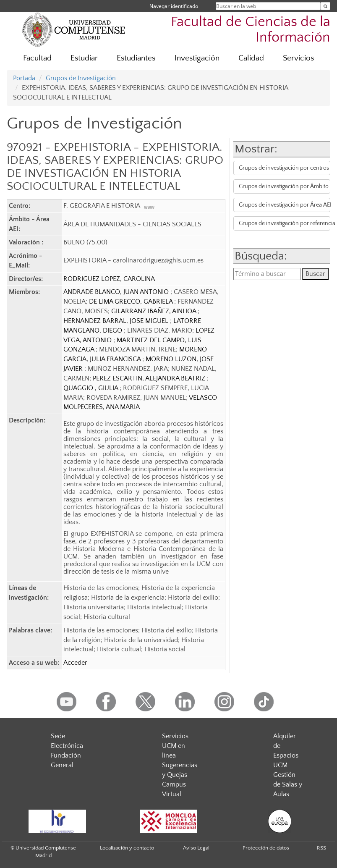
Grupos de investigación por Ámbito (284, 186)
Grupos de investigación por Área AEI (285, 205)
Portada (24, 78)
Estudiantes (136, 58)
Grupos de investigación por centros (284, 168)
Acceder (75, 663)
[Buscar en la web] (325, 6)
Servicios (298, 58)
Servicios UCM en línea (175, 746)
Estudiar (84, 58)
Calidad (251, 58)
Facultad (37, 58)
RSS (321, 848)
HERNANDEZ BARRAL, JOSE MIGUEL (117, 321)
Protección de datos (266, 848)
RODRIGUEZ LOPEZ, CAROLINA (109, 279)
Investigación (197, 58)
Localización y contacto (127, 848)
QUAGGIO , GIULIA (91, 388)
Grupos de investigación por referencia (285, 223)
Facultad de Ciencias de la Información (251, 30)
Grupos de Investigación (81, 78)
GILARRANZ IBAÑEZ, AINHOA (154, 311)
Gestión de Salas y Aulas (288, 784)
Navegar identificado (174, 6)
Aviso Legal (196, 848)
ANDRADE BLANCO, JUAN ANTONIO (117, 292)
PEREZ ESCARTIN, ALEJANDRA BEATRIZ (150, 378)
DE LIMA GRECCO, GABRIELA (132, 302)
